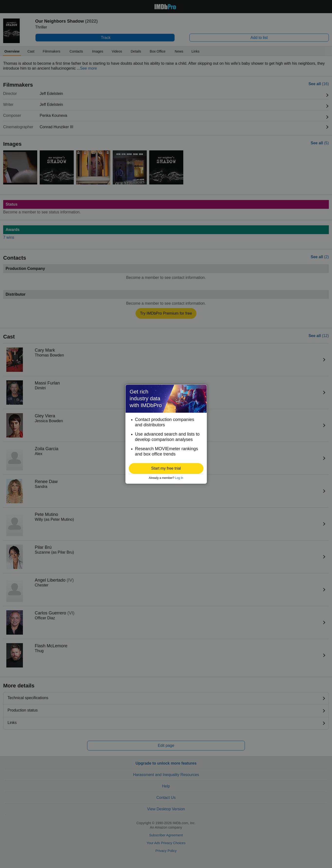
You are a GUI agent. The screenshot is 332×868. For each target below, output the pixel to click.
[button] (166, 468)
